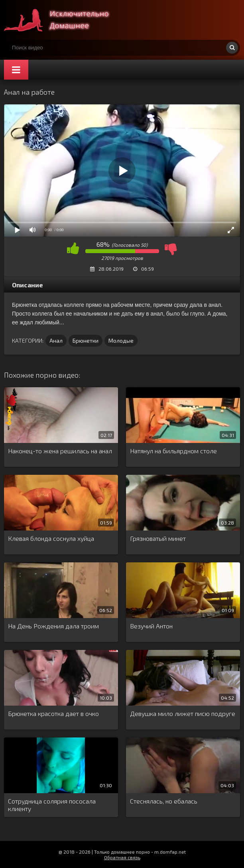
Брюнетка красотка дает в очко (53, 713)
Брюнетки (86, 340)
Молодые (121, 340)
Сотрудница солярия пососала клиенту (52, 805)
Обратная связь (122, 857)
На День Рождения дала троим (53, 626)
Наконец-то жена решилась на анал (60, 451)
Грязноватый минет (158, 538)
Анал (56, 340)
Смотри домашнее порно (64, 20)
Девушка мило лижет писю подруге (183, 713)
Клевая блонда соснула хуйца (51, 538)
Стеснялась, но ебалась (164, 801)
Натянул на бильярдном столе (173, 451)
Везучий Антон (151, 626)
